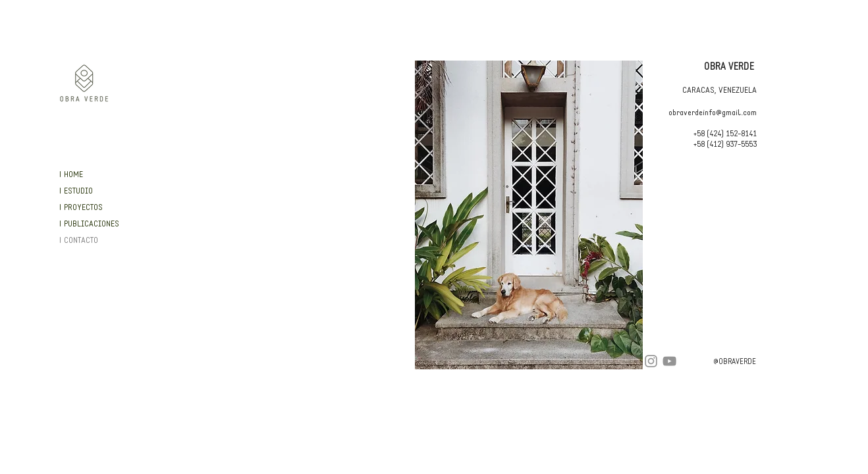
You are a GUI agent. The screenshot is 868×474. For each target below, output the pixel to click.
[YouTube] (669, 361)
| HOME (71, 175)
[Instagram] (651, 361)
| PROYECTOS (81, 208)
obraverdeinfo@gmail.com (713, 113)
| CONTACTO (78, 241)
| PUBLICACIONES (89, 224)
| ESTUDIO (76, 191)
